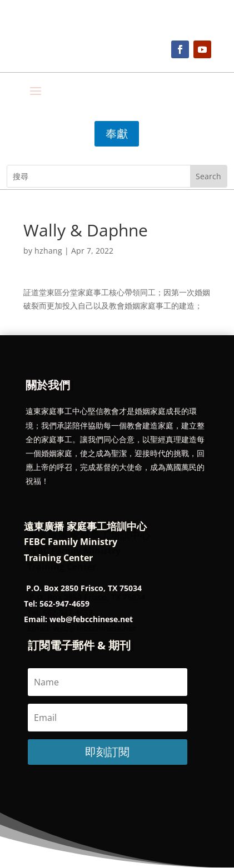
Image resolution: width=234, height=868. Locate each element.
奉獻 (117, 133)
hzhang (48, 251)
